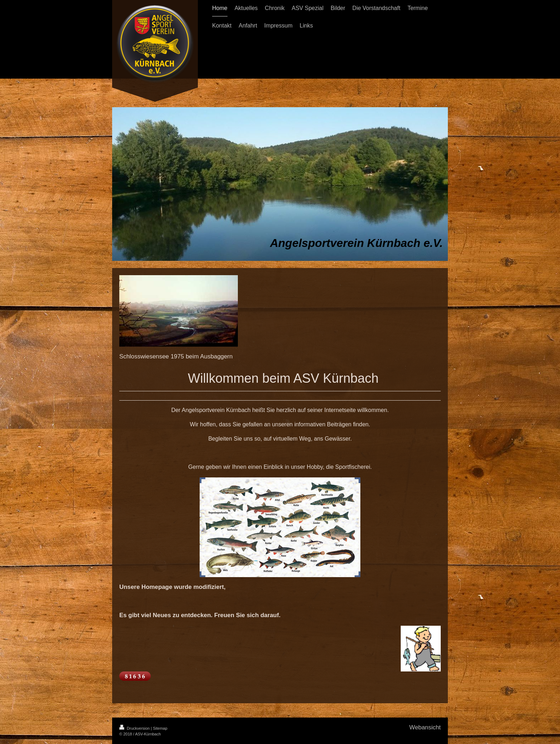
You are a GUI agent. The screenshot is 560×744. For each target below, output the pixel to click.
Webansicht (425, 727)
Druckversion (135, 728)
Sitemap (160, 728)
